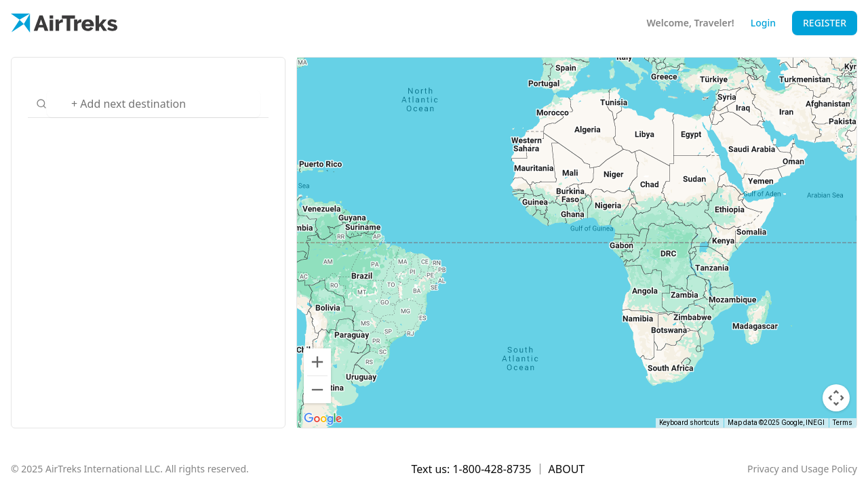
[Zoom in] (317, 362)
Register (825, 23)
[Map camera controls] (836, 398)
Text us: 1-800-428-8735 (472, 469)
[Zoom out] (317, 390)
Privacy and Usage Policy (802, 469)
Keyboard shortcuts (689, 423)
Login (763, 23)
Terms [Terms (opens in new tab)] (843, 423)
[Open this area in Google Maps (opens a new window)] (323, 419)
